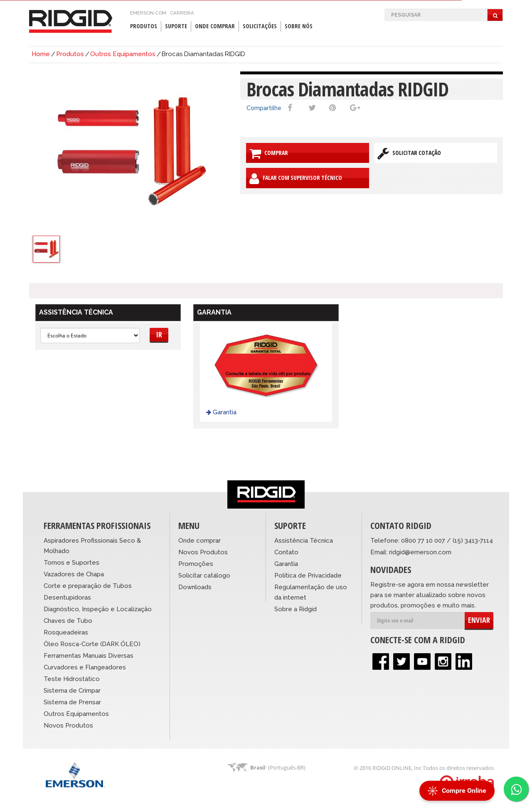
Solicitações (260, 26)
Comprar (269, 153)
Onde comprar (199, 541)
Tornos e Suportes (71, 563)
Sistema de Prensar (72, 702)
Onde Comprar (215, 26)
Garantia (221, 412)
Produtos (144, 26)
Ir (159, 334)
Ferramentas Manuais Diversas (89, 656)
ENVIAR (479, 620)
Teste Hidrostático (72, 679)
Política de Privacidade (308, 575)
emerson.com (148, 13)
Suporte (176, 26)
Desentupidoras (67, 598)
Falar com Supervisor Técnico (296, 179)
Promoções (196, 564)
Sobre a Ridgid (296, 609)
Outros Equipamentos (123, 54)
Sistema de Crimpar (72, 691)
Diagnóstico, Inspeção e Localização (98, 609)
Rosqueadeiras (66, 632)
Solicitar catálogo (204, 575)
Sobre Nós (299, 26)
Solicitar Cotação (409, 153)
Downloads (195, 587)
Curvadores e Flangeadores (85, 667)
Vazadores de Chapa (74, 574)
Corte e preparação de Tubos (88, 586)
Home (41, 54)
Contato (286, 552)
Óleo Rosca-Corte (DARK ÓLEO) (92, 644)
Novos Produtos (68, 725)
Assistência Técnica (304, 541)
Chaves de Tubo (68, 621)
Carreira (182, 13)
